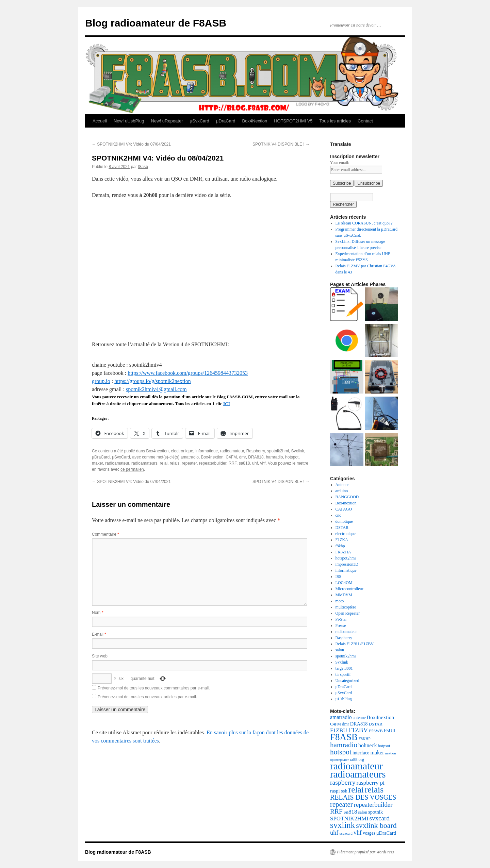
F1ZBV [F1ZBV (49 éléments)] (358, 730)
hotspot (292, 457)
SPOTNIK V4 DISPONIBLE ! (281, 144)
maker (97, 463)
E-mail (99, 634)
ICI (227, 404)
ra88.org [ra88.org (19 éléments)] (357, 759)
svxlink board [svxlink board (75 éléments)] (376, 825)
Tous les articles (335, 121)
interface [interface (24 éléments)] (361, 753)
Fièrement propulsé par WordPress (365, 852)
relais (175, 463)
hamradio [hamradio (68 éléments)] (344, 745)
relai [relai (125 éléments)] (356, 789)
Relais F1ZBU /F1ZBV (355, 644)
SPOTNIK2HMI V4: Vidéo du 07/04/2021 (131, 144)
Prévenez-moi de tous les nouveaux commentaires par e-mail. (154, 688)
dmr (243, 457)
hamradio (274, 457)
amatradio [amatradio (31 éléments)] (341, 717)
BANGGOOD (347, 497)
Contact (365, 121)
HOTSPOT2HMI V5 (293, 121)
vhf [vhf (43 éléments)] (358, 833)
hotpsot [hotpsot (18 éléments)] (384, 746)
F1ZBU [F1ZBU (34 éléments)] (339, 730)
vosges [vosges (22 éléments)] (369, 833)
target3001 (344, 668)
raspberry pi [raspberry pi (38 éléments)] (371, 783)
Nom (97, 613)
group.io (101, 381)
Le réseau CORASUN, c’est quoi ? (364, 223)
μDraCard (226, 121)
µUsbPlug (344, 699)
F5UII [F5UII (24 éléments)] (390, 731)
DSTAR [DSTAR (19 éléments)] (376, 724)
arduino (342, 491)
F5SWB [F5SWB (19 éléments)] (376, 731)
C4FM (231, 457)
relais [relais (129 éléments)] (374, 790)
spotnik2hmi (278, 451)
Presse (341, 625)
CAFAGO (344, 509)
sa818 (244, 463)
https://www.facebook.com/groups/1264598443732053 (188, 373)
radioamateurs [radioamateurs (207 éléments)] (358, 774)
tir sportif (343, 674)
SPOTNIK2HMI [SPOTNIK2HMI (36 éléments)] (349, 819)
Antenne (342, 485)
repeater (189, 463)
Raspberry (256, 451)
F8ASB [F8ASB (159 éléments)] (344, 737)
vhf (263, 463)
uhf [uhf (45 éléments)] (334, 833)
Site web (100, 656)
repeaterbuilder (213, 463)
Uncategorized (347, 681)
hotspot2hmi (346, 558)
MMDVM (344, 595)
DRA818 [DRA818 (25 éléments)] (359, 724)
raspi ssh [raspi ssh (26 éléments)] (339, 791)
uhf (255, 463)
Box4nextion (157, 451)
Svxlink (298, 451)
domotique (344, 521)
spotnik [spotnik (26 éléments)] (375, 812)
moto (340, 601)
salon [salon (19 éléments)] (363, 812)
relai (164, 463)
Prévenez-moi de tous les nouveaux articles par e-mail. (147, 697)
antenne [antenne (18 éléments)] (359, 718)
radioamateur (232, 451)
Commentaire (105, 534)
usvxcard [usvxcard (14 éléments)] (346, 833)
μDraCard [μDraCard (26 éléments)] (386, 833)
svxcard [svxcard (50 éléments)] (380, 818)
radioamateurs (144, 463)
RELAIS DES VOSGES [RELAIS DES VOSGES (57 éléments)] (363, 797)
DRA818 (256, 457)
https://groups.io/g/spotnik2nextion (152, 381)
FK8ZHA (343, 552)
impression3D (347, 564)
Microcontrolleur (349, 589)
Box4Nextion (255, 121)
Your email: (340, 163)
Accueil (100, 121)
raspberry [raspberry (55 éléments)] (343, 782)
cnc (338, 515)
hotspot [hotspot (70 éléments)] (341, 752)
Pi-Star (341, 619)
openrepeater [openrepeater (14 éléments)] (339, 760)
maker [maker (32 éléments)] (377, 753)
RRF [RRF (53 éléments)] (336, 811)
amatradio (190, 457)
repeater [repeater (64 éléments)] (341, 804)
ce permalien (132, 469)
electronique (182, 451)
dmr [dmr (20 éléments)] (346, 724)
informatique (207, 451)
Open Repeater (348, 613)
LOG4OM (344, 583)
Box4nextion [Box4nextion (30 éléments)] (381, 717)
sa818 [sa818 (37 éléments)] (350, 812)
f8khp (340, 546)
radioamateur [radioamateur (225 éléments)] (356, 766)
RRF (233, 463)
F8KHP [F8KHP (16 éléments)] (365, 739)
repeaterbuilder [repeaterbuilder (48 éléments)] (373, 805)
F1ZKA (342, 540)
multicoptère (346, 607)
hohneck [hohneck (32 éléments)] (367, 745)
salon (340, 650)
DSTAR (342, 528)
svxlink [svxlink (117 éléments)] (342, 825)
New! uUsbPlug (129, 121)
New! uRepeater (167, 121)
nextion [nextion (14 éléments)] (391, 753)
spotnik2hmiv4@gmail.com (156, 389)
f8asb (143, 167)
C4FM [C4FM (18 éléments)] (336, 724)
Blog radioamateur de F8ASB (156, 23)
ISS (338, 577)
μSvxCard (199, 121)
